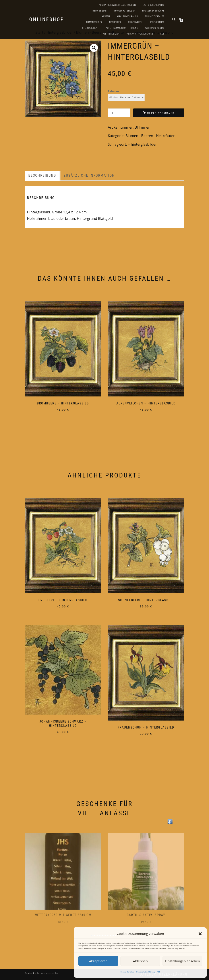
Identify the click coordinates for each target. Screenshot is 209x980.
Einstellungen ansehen (182, 961)
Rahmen (113, 91)
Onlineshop (47, 19)
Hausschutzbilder (125, 11)
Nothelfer (115, 22)
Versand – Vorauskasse (140, 34)
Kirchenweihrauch (127, 16)
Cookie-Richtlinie (127, 972)
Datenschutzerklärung (145, 972)
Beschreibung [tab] (42, 175)
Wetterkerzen (111, 34)
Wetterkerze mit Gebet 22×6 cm (63, 915)
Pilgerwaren (135, 22)
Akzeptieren (98, 961)
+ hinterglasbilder (142, 144)
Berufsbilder (100, 11)
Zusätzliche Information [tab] (89, 175)
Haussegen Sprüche (153, 11)
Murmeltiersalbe (155, 16)
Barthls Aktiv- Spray (146, 915)
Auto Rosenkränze (154, 5)
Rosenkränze (157, 22)
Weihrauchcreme (155, 28)
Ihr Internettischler (47, 973)
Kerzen (106, 16)
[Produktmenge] (119, 113)
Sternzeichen (90, 28)
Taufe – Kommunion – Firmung (121, 28)
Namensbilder (94, 22)
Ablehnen (140, 961)
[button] (200, 934)
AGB (159, 972)
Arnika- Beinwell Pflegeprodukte (117, 5)
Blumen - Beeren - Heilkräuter (150, 136)
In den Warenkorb (161, 113)
